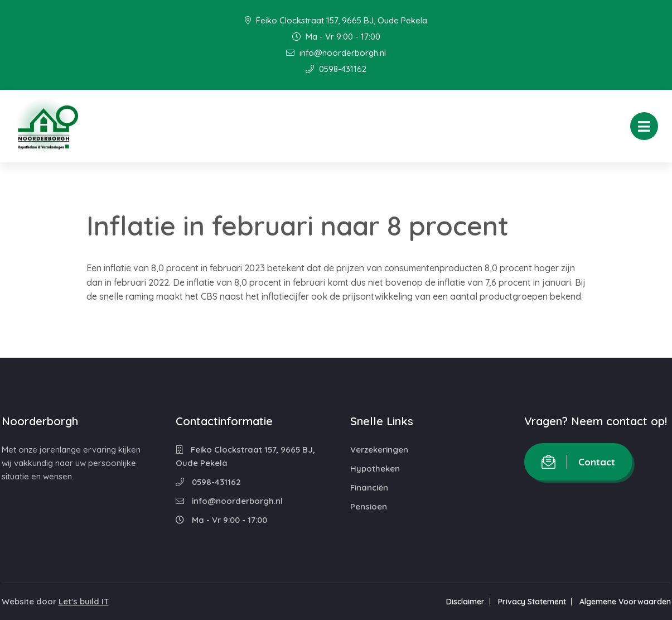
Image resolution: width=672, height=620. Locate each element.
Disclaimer (465, 602)
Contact (578, 462)
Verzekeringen (379, 450)
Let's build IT (84, 601)
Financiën (369, 487)
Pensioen (369, 506)
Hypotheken (375, 468)
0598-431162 (336, 69)
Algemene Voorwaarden (625, 602)
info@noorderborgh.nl (336, 53)
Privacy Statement (532, 602)
